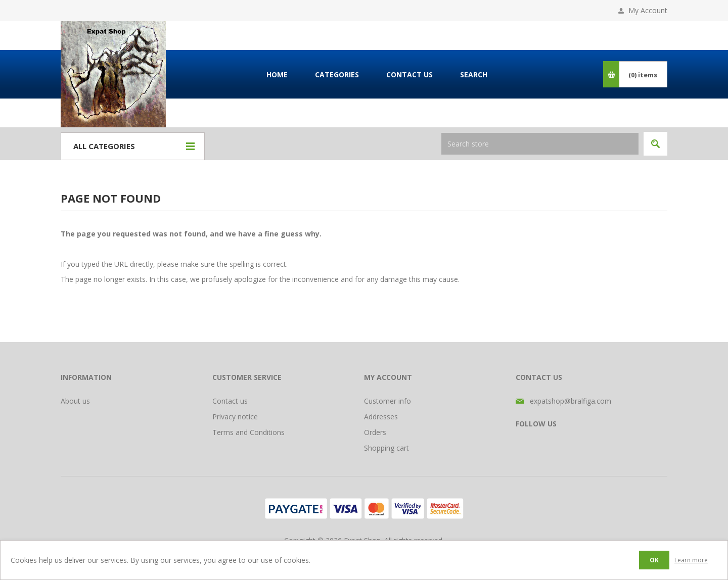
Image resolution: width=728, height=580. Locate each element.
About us (75, 401)
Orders (375, 432)
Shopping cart (386, 448)
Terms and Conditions (248, 432)
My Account (648, 10)
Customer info (388, 401)
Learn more (691, 560)
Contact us (230, 401)
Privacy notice (235, 417)
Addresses (381, 417)
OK (654, 560)
